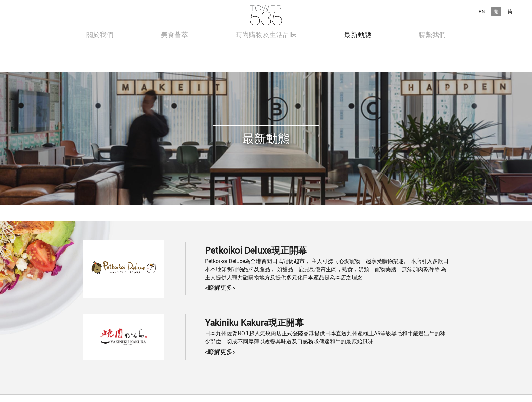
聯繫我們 (432, 34)
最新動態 (358, 34)
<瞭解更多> (220, 287)
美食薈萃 (174, 34)
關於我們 (100, 34)
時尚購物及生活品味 (266, 34)
